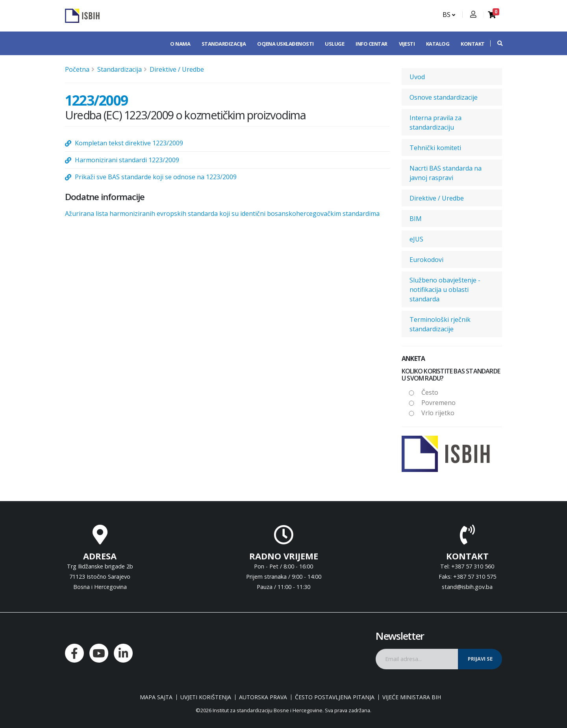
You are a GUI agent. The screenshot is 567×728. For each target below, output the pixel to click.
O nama (180, 44)
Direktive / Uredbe (177, 69)
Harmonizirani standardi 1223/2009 (127, 160)
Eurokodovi (426, 260)
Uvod (417, 77)
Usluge (334, 44)
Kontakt (473, 44)
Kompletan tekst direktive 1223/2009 (129, 143)
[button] (496, 43)
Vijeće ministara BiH (412, 697)
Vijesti (407, 44)
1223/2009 (96, 100)
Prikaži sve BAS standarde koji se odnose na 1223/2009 (156, 177)
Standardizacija (224, 44)
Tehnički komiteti (435, 148)
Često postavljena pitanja (335, 697)
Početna (77, 69)
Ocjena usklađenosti (285, 44)
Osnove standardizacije (444, 97)
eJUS (416, 239)
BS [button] (449, 15)
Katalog (438, 44)
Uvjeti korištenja (206, 697)
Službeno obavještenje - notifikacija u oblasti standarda (445, 290)
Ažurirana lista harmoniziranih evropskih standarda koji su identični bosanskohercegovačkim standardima (222, 214)
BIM (416, 219)
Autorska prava (263, 697)
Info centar (372, 44)
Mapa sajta (156, 697)
